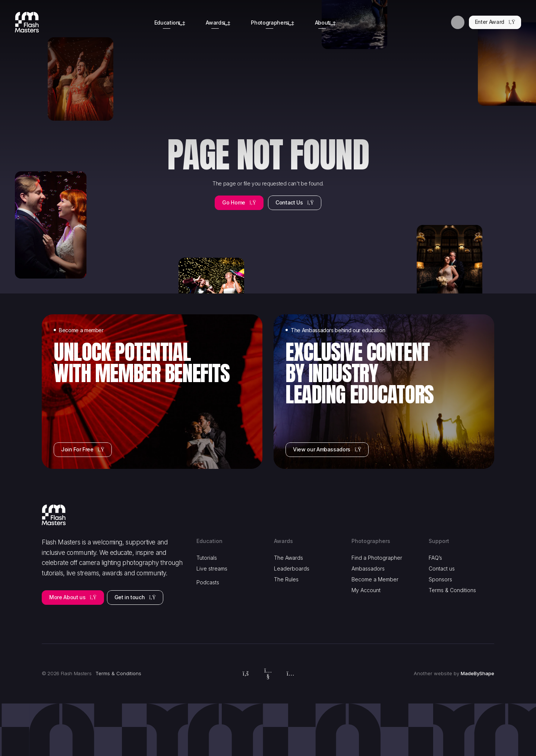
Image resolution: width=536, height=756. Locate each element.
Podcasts (208, 582)
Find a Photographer (377, 558)
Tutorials (207, 558)
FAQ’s (435, 558)
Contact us (442, 568)
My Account (366, 590)
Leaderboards (292, 568)
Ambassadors (368, 568)
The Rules (286, 579)
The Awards (289, 558)
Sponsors (440, 579)
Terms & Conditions (452, 590)
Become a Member (375, 579)
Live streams (212, 568)
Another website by (454, 674)
